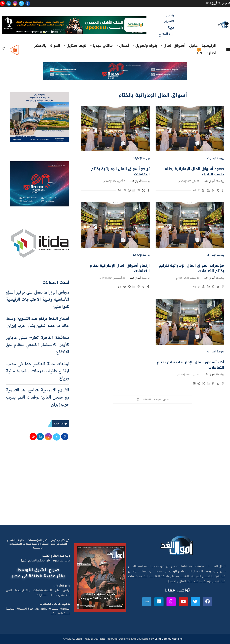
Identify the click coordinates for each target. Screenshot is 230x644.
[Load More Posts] (153, 400)
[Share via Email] (194, 191)
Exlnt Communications (168, 639)
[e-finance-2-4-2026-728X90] (115, 66)
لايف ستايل (76, 46)
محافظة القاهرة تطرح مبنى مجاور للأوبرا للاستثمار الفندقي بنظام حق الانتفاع (38, 345)
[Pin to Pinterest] (213, 191)
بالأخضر (40, 46)
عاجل (193, 46)
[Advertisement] (115, 487)
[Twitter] (21, 3)
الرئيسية (209, 46)
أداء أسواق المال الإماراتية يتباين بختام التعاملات (190, 365)
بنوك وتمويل (146, 46)
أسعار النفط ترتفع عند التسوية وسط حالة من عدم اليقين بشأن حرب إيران (38, 322)
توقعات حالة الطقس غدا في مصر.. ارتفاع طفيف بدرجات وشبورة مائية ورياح (38, 371)
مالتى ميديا (103, 46)
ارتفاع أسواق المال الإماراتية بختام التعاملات (120, 268)
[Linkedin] (9, 3)
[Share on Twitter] (218, 191)
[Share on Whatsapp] (204, 191)
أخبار (212, 53)
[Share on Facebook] (223, 191)
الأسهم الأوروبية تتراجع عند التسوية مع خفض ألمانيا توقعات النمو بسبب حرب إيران (38, 398)
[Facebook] (28, 3)
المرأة (55, 46)
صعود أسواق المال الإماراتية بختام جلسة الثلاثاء (194, 172)
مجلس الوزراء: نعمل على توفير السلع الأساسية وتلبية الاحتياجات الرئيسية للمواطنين (38, 300)
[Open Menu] (228, 50)
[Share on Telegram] (199, 191)
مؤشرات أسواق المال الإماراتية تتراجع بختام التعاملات (191, 268)
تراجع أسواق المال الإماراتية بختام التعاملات (120, 172)
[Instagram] (15, 3)
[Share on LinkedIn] (208, 191)
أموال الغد (210, 181)
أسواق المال (174, 46)
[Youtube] (2, 3)
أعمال (124, 46)
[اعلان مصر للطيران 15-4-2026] (39, 96)
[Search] (4, 50)
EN (200, 53)
